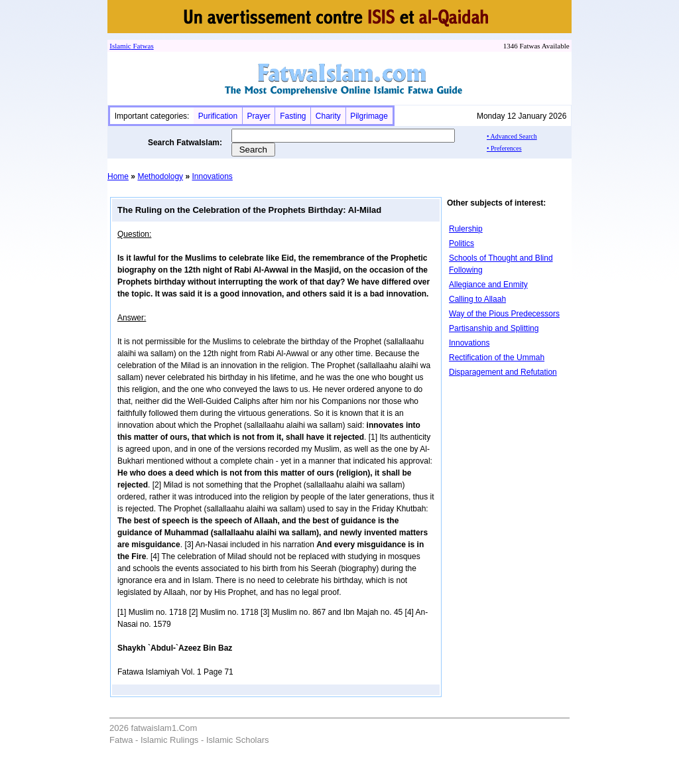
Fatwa (141, 46)
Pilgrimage (369, 116)
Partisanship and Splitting (494, 328)
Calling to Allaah (477, 299)
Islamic (120, 46)
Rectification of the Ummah (497, 358)
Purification (218, 116)
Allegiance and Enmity (488, 285)
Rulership (466, 229)
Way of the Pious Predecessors (504, 314)
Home (118, 176)
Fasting (293, 116)
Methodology (160, 176)
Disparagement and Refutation (503, 372)
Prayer (258, 116)
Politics (462, 243)
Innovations (212, 176)
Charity (328, 116)
